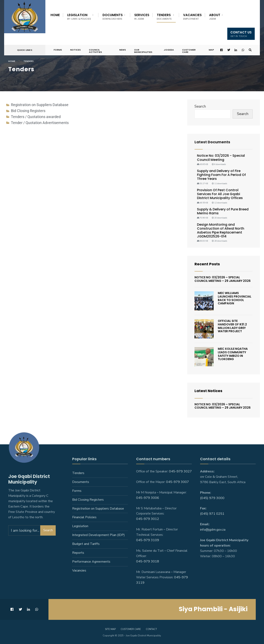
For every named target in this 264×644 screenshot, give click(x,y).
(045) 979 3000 (212, 498)
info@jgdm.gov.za (213, 530)
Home (55, 15)
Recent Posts (207, 264)
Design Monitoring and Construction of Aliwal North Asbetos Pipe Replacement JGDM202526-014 (221, 231)
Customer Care (189, 51)
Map (211, 50)
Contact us (241, 34)
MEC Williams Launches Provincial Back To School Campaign (235, 298)
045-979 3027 (180, 471)
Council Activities (95, 51)
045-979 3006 (148, 498)
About (215, 17)
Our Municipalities (143, 51)
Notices (75, 50)
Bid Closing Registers (88, 500)
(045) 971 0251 (212, 514)
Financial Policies (84, 517)
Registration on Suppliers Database (98, 509)
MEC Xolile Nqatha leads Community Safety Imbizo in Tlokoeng (233, 354)
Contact (151, 629)
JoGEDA (169, 50)
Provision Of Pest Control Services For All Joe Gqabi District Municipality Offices (220, 194)
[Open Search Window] (250, 50)
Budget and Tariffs (86, 544)
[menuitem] (81, 16)
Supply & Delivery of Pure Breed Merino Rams (223, 211)
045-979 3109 (148, 540)
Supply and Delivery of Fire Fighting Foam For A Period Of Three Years (221, 175)
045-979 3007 (177, 482)
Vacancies (192, 17)
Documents (113, 17)
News (123, 50)
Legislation (79, 17)
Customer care (131, 629)
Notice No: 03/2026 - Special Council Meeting (221, 158)
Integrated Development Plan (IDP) (98, 535)
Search (200, 106)
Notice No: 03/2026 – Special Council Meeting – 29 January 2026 (223, 279)
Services (142, 17)
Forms (58, 50)
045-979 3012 (148, 519)
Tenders (164, 17)
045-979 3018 (148, 561)
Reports (78, 553)
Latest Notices (208, 391)
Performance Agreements (91, 562)
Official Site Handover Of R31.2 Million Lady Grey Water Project (232, 326)
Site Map (110, 629)
